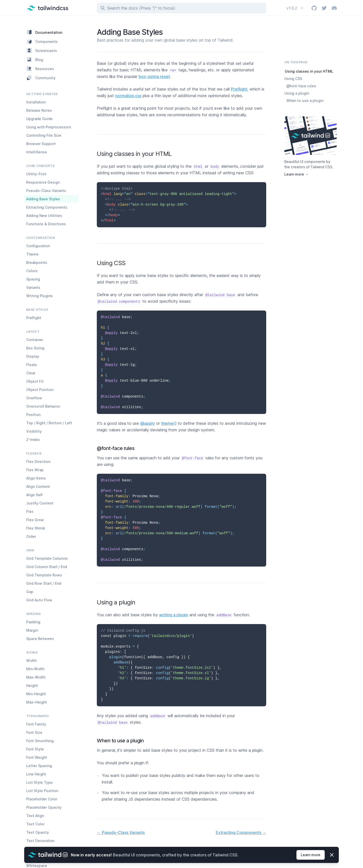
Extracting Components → (241, 832)
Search (141, 8)
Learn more (310, 855)
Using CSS (293, 79)
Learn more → (296, 174)
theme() (169, 423)
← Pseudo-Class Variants (121, 832)
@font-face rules (301, 86)
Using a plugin (297, 93)
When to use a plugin (305, 101)
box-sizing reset (154, 76)
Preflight (239, 89)
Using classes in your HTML (309, 71)
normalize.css (128, 96)
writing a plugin (174, 615)
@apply (147, 423)
